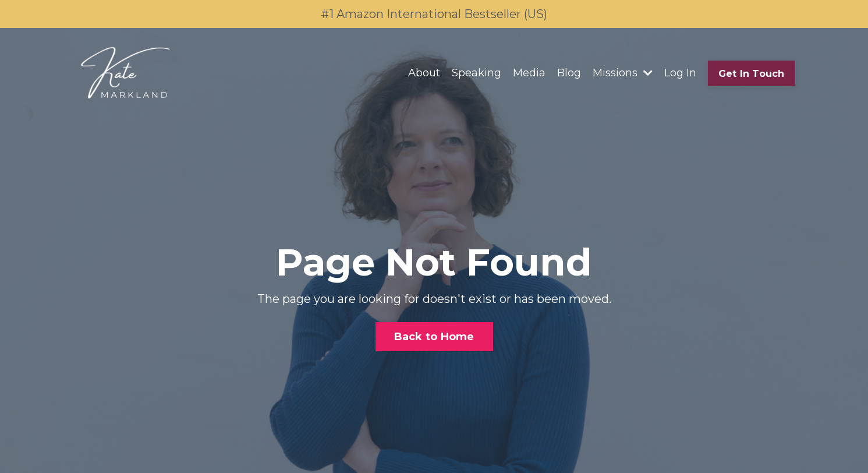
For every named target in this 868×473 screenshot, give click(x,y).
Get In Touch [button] (752, 73)
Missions (623, 73)
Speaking (476, 73)
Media (529, 73)
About (424, 73)
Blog (569, 73)
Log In (680, 73)
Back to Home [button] (434, 337)
